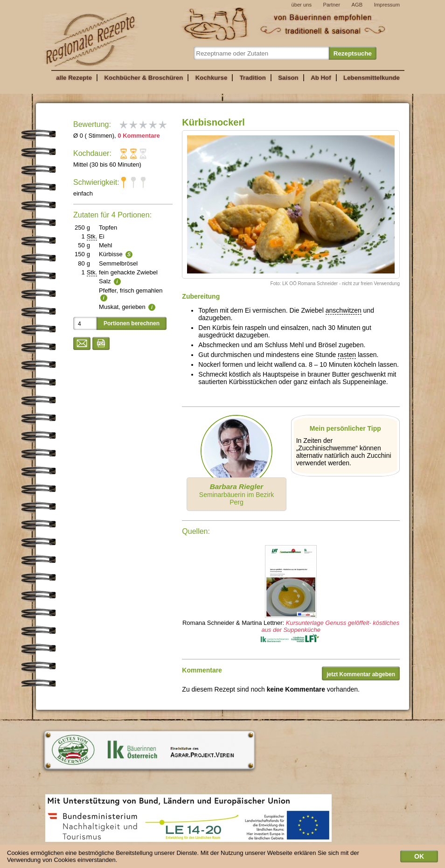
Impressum (387, 5)
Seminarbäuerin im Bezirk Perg (236, 494)
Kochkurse (212, 78)
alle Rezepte (74, 78)
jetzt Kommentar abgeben (361, 674)
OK (419, 858)
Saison (288, 78)
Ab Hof (321, 78)
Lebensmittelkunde (372, 78)
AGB (357, 5)
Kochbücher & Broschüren (143, 78)
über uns (301, 5)
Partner (331, 5)
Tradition (253, 78)
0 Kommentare (139, 136)
